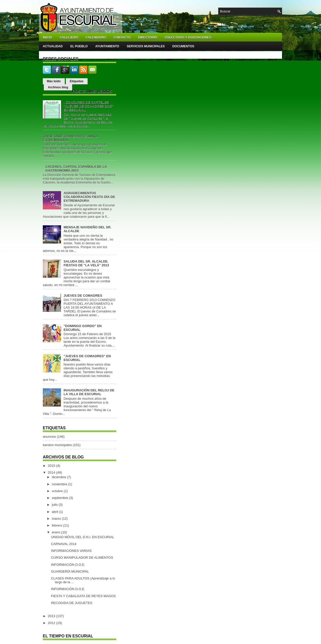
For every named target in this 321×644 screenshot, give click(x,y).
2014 (52, 472)
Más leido (54, 81)
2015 (52, 466)
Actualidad (53, 46)
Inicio (47, 37)
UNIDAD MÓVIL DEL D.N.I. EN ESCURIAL (82, 537)
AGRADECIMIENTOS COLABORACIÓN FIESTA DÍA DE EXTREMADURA (89, 197)
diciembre (59, 477)
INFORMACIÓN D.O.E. (68, 565)
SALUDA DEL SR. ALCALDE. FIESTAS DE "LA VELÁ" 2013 (86, 263)
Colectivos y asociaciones (188, 37)
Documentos (183, 46)
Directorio (147, 37)
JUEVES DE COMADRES (83, 296)
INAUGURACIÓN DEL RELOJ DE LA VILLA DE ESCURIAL (89, 392)
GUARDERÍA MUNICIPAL (70, 571)
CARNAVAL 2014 (64, 544)
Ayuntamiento (107, 46)
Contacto (122, 37)
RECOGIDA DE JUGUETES (72, 603)
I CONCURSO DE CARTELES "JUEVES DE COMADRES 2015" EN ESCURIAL (88, 106)
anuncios (49, 437)
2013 (52, 616)
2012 (52, 623)
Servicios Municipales (146, 46)
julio (55, 505)
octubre (58, 491)
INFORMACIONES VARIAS (71, 551)
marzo (57, 519)
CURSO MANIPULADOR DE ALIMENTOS (82, 558)
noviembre (60, 484)
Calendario (96, 37)
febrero (58, 525)
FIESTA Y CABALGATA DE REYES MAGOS (83, 596)
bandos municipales (57, 445)
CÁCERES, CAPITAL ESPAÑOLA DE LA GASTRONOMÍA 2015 (76, 169)
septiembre (61, 498)
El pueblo (79, 46)
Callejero (69, 37)
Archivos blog (58, 87)
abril (55, 512)
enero (57, 532)
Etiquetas (77, 81)
